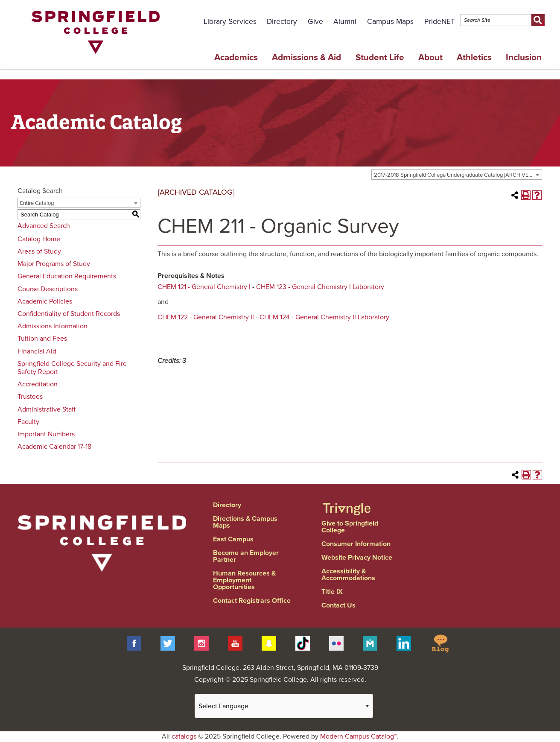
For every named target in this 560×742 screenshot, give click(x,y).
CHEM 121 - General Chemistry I (204, 287)
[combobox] (457, 175)
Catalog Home (39, 239)
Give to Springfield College (350, 527)
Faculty (28, 422)
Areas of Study (39, 251)
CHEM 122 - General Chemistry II (206, 317)
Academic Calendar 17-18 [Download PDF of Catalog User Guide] (54, 447)
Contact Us (338, 605)
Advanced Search (44, 226)
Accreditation (38, 384)
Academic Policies (45, 301)
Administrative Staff (47, 409)
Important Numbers (46, 434)
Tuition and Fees (42, 339)
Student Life (380, 57)
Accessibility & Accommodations (348, 575)
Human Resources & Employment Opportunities (244, 580)
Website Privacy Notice (357, 558)
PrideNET (440, 22)
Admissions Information (52, 326)
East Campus (233, 539)
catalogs (184, 736)
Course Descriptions (48, 289)
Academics (236, 57)
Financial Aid (37, 351)
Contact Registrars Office (252, 601)
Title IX (332, 592)
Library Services (230, 22)
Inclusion (524, 57)
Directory (282, 22)
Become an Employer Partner (246, 556)
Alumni (345, 22)
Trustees (30, 397)
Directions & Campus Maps (245, 522)
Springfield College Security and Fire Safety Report (72, 368)
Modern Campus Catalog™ (359, 736)
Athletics (474, 57)
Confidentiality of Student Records (69, 314)
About (430, 57)
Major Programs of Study (54, 264)
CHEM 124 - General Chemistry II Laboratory (324, 317)
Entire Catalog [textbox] (37, 203)
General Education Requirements (67, 276)
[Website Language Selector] (284, 706)
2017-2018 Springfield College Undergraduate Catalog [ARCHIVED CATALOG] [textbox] (458, 175)
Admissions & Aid (306, 57)
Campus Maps (390, 22)
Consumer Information (356, 544)
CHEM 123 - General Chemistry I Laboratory (320, 287)
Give (315, 22)
